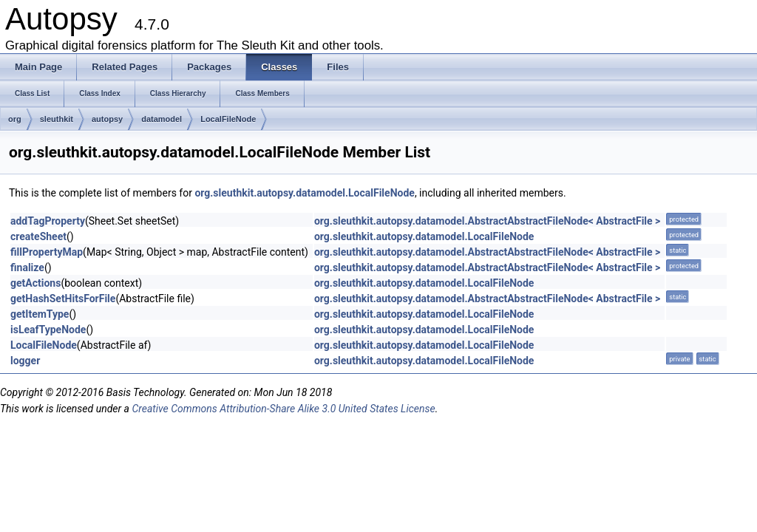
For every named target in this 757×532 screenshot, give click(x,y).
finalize (27, 267)
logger (25, 361)
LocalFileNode (228, 119)
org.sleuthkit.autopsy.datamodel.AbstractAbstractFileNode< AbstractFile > (487, 221)
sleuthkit (57, 119)
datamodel (162, 119)
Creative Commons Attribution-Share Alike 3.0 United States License (283, 409)
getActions (35, 283)
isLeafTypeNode (48, 330)
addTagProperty (48, 221)
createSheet (38, 236)
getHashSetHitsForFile (63, 299)
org (15, 119)
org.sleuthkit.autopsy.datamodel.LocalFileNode (304, 193)
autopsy (107, 119)
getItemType (40, 314)
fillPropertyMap (47, 252)
